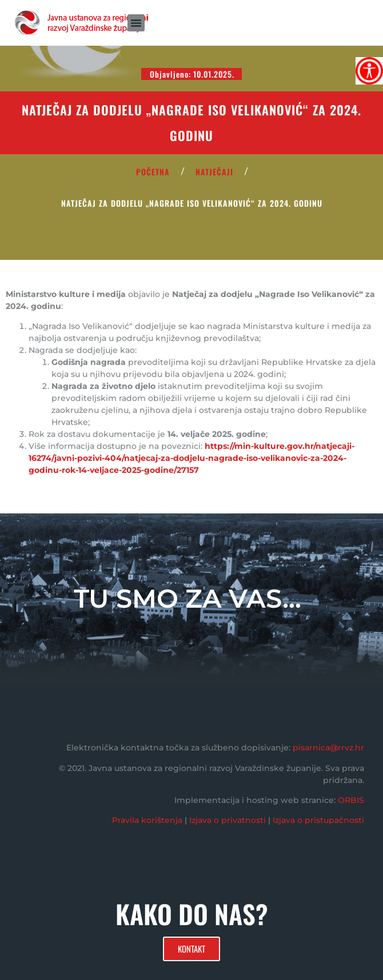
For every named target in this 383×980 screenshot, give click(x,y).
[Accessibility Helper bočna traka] (369, 71)
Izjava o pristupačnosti (318, 820)
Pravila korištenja (147, 820)
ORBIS (351, 800)
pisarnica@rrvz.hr (328, 748)
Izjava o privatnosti (228, 820)
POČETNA (153, 172)
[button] (136, 23)
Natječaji (214, 172)
